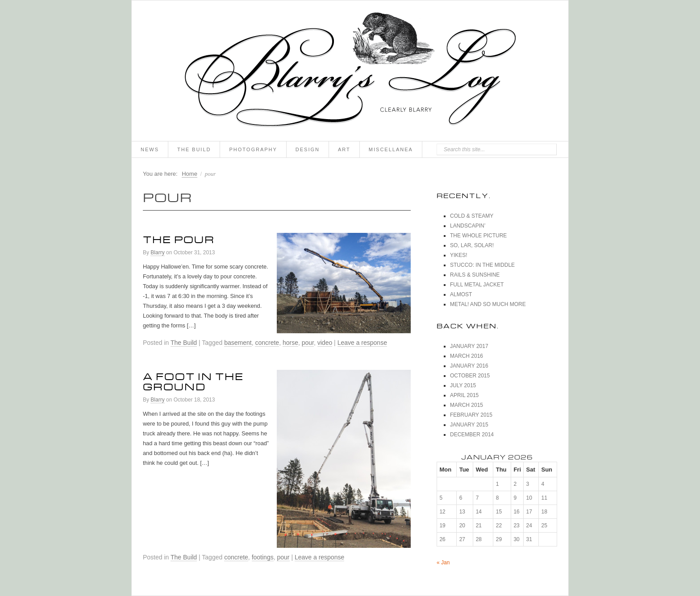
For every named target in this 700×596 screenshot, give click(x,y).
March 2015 (467, 405)
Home (190, 174)
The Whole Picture (478, 236)
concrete (267, 343)
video (325, 343)
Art (344, 149)
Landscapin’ (468, 226)
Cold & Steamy (472, 216)
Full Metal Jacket (477, 285)
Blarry (157, 252)
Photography (253, 149)
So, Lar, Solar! (472, 245)
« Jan (443, 563)
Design (308, 149)
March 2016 (467, 356)
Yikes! (459, 255)
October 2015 (470, 376)
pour (308, 343)
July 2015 (463, 385)
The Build (194, 149)
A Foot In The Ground (193, 380)
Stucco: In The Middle (482, 265)
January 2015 (469, 425)
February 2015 (471, 415)
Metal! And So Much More (488, 304)
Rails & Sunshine (475, 275)
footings (263, 557)
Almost (461, 294)
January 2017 (469, 346)
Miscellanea (391, 149)
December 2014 (472, 435)
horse (290, 343)
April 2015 (464, 395)
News (150, 149)
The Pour (179, 238)
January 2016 (469, 366)
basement (238, 343)
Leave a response (362, 343)
